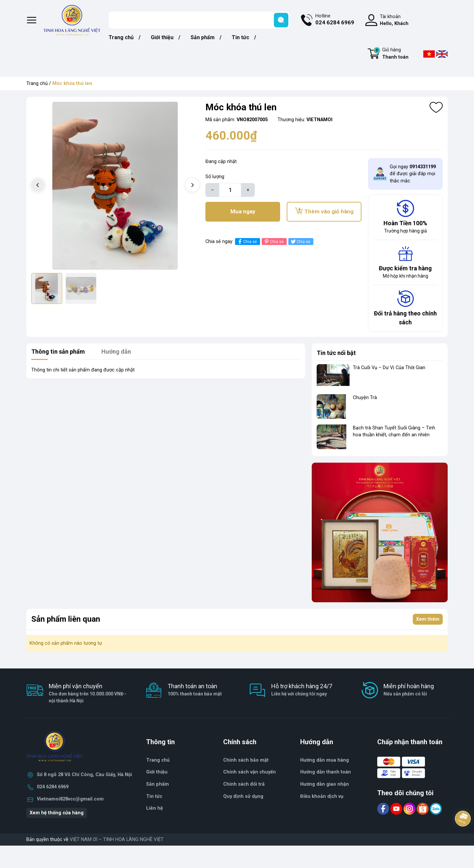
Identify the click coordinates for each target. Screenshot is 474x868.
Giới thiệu (162, 37)
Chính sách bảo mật (246, 760)
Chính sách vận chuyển (250, 772)
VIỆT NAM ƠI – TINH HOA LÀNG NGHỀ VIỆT (117, 840)
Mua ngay (243, 211)
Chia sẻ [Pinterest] (273, 242)
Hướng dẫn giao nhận (325, 784)
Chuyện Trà (365, 398)
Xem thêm (428, 619)
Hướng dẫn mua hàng (325, 760)
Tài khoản (394, 21)
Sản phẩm (203, 37)
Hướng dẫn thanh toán (326, 772)
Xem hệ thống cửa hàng (57, 813)
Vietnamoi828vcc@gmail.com (70, 799)
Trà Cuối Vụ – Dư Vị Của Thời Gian (389, 368)
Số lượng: (215, 177)
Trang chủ (121, 37)
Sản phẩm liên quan (66, 619)
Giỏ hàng (391, 54)
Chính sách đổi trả (244, 784)
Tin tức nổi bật (336, 353)
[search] (281, 20)
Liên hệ (155, 808)
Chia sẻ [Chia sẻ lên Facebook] (247, 242)
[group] (115, 186)
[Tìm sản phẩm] (199, 20)
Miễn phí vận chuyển (88, 693)
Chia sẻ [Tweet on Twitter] (300, 242)
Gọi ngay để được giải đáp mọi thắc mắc (413, 174)
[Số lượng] (230, 190)
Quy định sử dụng (243, 796)
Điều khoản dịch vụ (322, 796)
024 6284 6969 (53, 787)
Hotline (335, 20)
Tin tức (240, 37)
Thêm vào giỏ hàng (329, 211)
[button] (192, 185)
